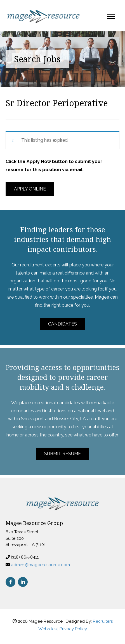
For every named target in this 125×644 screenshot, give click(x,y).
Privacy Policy (73, 629)
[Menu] (111, 17)
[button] (30, 189)
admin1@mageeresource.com (40, 565)
